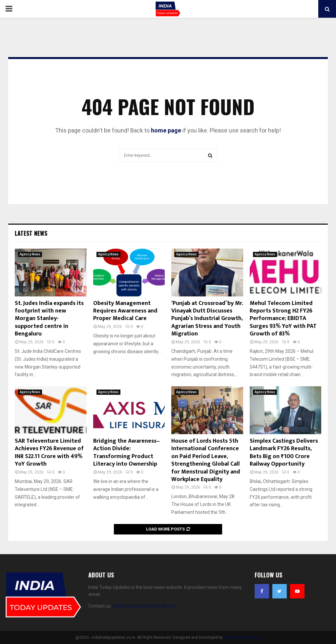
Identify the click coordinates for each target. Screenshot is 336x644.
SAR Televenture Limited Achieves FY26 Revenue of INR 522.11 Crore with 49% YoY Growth (49, 453)
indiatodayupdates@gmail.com (145, 606)
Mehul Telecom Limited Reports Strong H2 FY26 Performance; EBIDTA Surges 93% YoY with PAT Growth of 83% (283, 319)
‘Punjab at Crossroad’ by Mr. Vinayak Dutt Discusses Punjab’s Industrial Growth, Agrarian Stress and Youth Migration (207, 319)
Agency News (30, 254)
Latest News (31, 233)
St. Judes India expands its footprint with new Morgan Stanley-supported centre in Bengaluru (49, 319)
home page (166, 130)
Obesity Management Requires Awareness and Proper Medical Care (125, 311)
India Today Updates (242, 637)
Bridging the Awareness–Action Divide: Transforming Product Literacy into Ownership (126, 453)
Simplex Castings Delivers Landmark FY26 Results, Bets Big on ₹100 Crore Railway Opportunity (284, 453)
